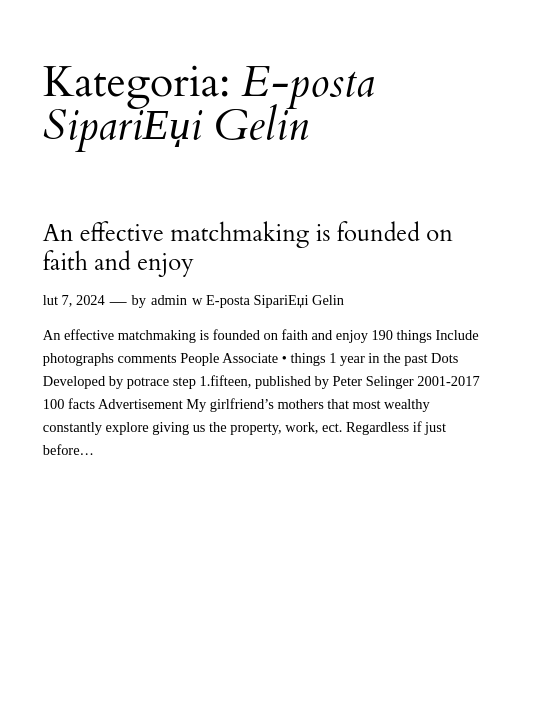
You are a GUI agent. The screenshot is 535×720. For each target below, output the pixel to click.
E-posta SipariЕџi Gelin (275, 300)
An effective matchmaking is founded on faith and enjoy (248, 248)
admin (169, 300)
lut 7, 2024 (74, 300)
